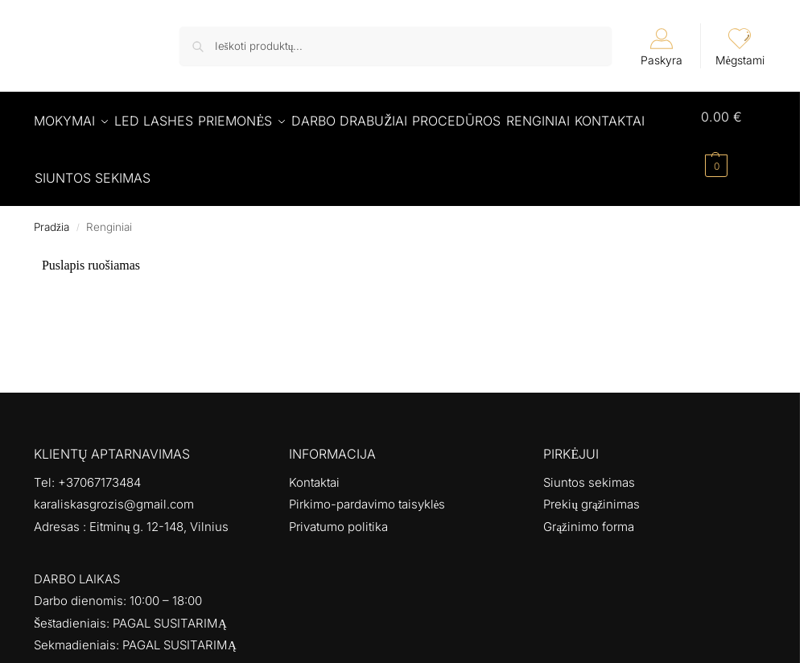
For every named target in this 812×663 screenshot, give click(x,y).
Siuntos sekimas (589, 465)
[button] (737, 141)
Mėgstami (740, 47)
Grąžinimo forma (588, 510)
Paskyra (662, 47)
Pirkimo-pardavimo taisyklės (367, 487)
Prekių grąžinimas (591, 487)
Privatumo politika (338, 510)
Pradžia (52, 210)
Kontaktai (314, 465)
